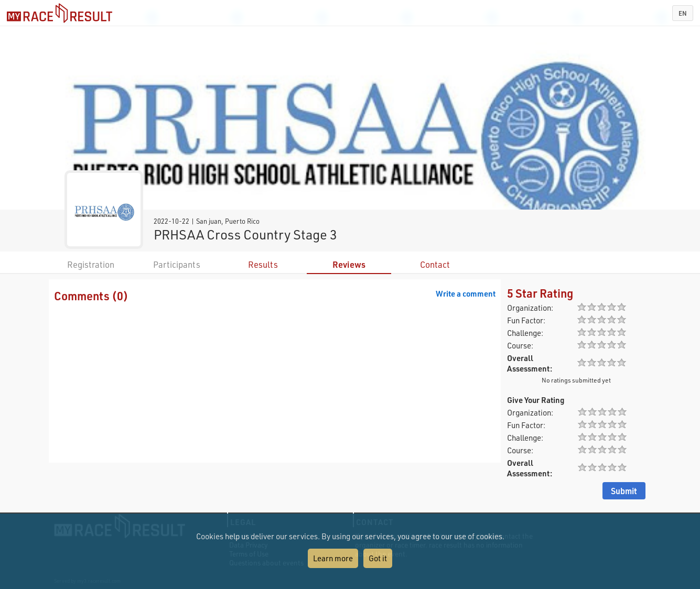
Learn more (333, 558)
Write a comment (466, 293)
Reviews (349, 264)
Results (263, 264)
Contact (435, 264)
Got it (378, 558)
